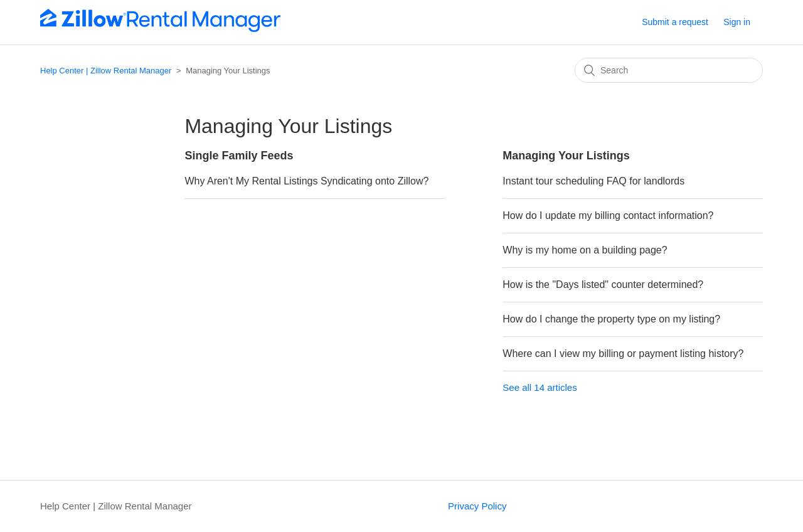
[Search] (669, 70)
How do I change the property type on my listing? (611, 319)
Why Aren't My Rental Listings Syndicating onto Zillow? (306, 181)
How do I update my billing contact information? (608, 215)
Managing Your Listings (566, 156)
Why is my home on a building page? (585, 250)
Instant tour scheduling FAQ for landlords (593, 181)
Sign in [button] (737, 22)
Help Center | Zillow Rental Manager (106, 71)
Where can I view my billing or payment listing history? (623, 354)
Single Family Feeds (239, 156)
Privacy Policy (477, 506)
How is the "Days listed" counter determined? (603, 285)
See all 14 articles (540, 387)
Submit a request (675, 22)
